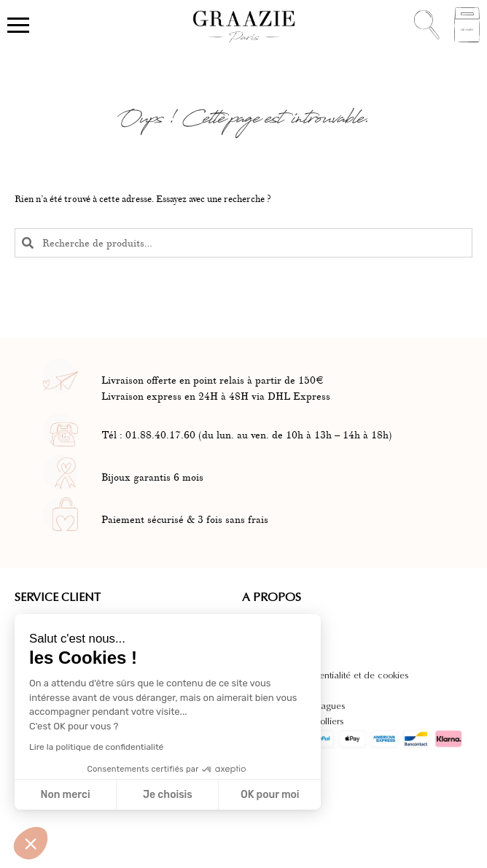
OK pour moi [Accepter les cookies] (270, 795)
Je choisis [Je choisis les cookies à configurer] (168, 795)
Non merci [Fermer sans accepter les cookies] (65, 795)
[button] (31, 843)
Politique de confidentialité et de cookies (326, 675)
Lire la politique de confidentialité (96, 747)
